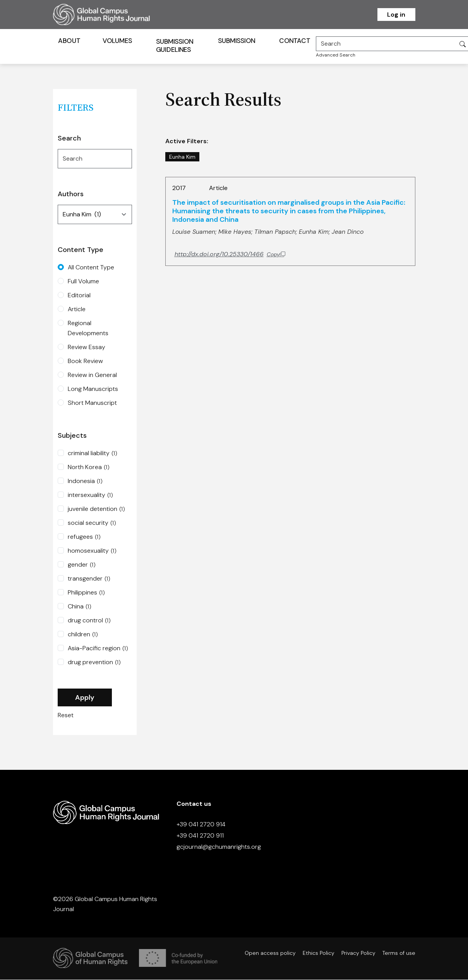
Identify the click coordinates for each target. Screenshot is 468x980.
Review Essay (87, 348)
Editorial (79, 296)
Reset (66, 716)
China (80, 607)
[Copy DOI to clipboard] (230, 255)
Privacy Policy (358, 953)
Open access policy (270, 953)
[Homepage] (111, 15)
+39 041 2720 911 (200, 836)
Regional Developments (88, 329)
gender (82, 565)
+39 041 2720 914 (201, 825)
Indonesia (85, 482)
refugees (84, 538)
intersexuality (90, 496)
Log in (396, 15)
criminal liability (93, 454)
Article (77, 310)
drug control (89, 621)
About (69, 41)
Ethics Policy (319, 953)
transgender (89, 579)
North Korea (89, 468)
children (83, 635)
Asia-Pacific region (98, 649)
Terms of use (399, 953)
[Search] (386, 44)
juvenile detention (96, 510)
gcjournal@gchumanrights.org (219, 847)
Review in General (92, 376)
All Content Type (91, 268)
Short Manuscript (92, 403)
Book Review (85, 362)
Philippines (86, 593)
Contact (295, 41)
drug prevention (94, 663)
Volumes (117, 41)
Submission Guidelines (174, 46)
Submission (236, 41)
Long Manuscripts (93, 390)
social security (92, 524)
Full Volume (83, 282)
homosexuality (92, 552)
